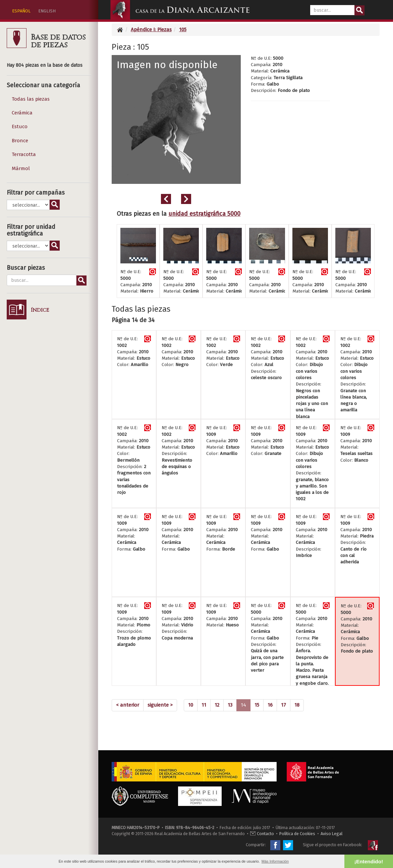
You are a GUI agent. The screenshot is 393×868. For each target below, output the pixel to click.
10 (191, 705)
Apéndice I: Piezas (151, 30)
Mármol (21, 168)
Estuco (20, 126)
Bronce (20, 141)
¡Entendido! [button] (369, 861)
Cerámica (22, 113)
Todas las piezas (31, 99)
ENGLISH (47, 11)
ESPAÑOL (21, 11)
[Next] (160, 705)
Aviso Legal (331, 834)
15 (257, 705)
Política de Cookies (297, 834)
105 (183, 30)
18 (297, 705)
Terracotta (24, 154)
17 (284, 705)
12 (217, 705)
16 (270, 705)
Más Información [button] (275, 861)
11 (204, 705)
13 (230, 705)
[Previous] (128, 705)
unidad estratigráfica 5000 (204, 214)
